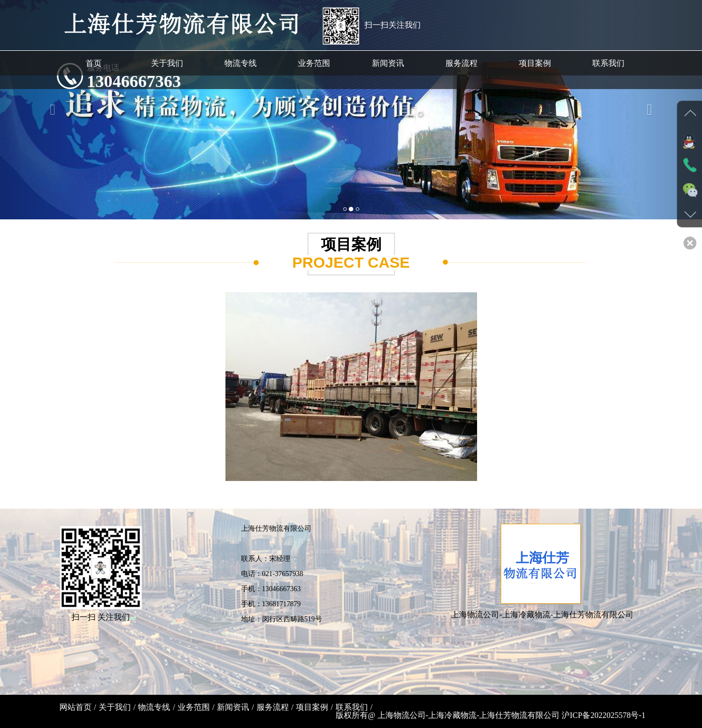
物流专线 (154, 707)
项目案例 (312, 707)
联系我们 (352, 707)
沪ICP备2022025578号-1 (603, 715)
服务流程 (273, 707)
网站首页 (75, 707)
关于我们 (115, 707)
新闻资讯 (233, 707)
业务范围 (194, 707)
